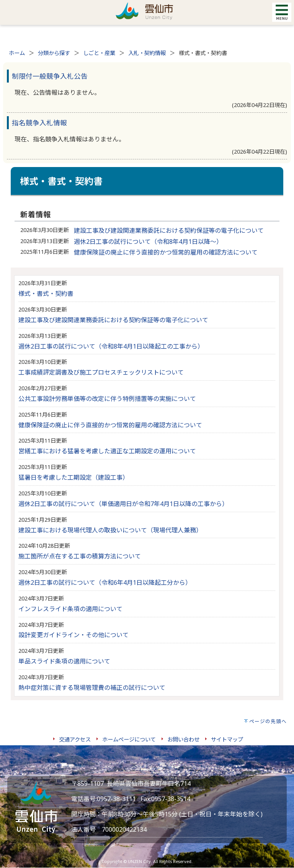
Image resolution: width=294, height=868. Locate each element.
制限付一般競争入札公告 (50, 76)
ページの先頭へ (268, 721)
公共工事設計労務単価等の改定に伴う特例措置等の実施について (107, 399)
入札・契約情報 (147, 53)
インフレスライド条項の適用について (70, 609)
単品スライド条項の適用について (64, 661)
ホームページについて (129, 739)
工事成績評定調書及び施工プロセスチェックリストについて (101, 372)
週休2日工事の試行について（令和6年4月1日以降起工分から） (105, 582)
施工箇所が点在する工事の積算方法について (80, 556)
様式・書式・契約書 (46, 294)
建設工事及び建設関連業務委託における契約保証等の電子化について (169, 230)
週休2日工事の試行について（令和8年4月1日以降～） (148, 242)
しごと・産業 (99, 53)
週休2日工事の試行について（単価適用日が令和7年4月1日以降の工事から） (123, 504)
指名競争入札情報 (39, 123)
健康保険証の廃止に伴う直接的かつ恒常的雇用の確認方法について (166, 252)
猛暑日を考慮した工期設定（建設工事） (73, 477)
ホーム (17, 53)
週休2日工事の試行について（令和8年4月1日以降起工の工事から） (111, 346)
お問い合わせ (183, 739)
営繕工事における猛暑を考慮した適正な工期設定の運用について (107, 451)
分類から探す (54, 53)
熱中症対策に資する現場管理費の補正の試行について (92, 688)
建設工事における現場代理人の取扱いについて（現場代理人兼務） (110, 530)
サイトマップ (227, 739)
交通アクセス (75, 739)
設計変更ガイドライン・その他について (73, 635)
